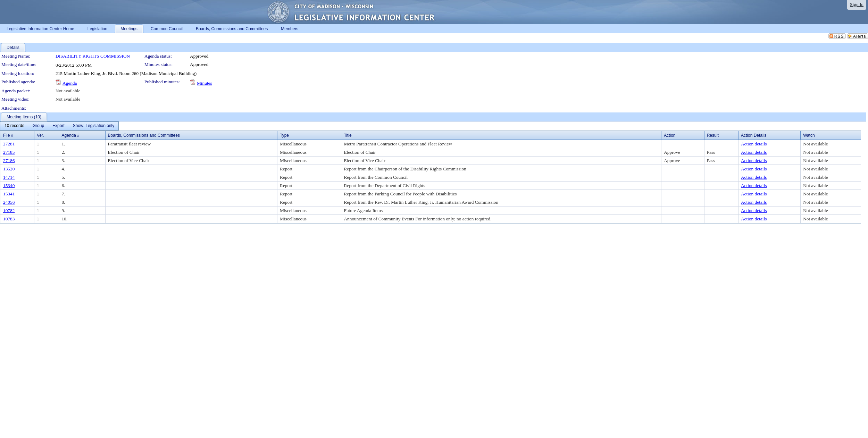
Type (284, 135)
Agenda (70, 83)
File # (8, 135)
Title (348, 135)
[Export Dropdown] (59, 126)
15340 (9, 186)
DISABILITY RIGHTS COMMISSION (93, 56)
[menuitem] (14, 126)
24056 (9, 202)
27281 (9, 144)
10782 (9, 210)
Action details (754, 144)
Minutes (205, 83)
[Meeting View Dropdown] (94, 126)
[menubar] (59, 126)
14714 (9, 177)
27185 (9, 152)
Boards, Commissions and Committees (144, 135)
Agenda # (70, 135)
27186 (9, 161)
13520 (9, 169)
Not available (68, 91)
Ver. (40, 135)
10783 (9, 219)
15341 (9, 194)
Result (713, 135)
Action (670, 135)
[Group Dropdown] (38, 126)
